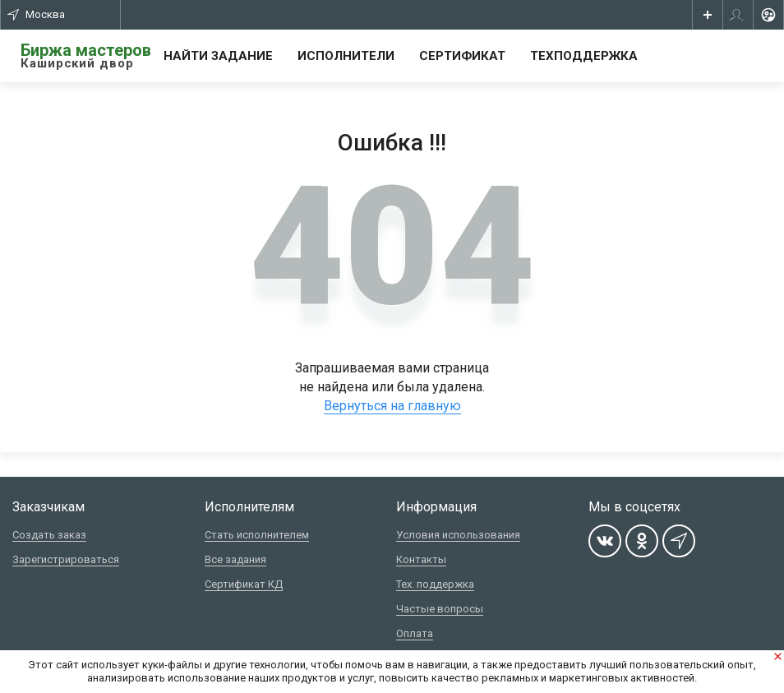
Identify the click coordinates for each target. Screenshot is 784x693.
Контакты (421, 559)
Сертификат (462, 56)
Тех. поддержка (435, 584)
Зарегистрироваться (66, 559)
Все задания (235, 559)
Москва (36, 14)
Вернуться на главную (392, 406)
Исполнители (346, 56)
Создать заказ (49, 535)
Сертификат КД (244, 584)
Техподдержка (584, 56)
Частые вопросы (440, 609)
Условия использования (458, 535)
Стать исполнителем (257, 535)
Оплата (415, 633)
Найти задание (218, 56)
